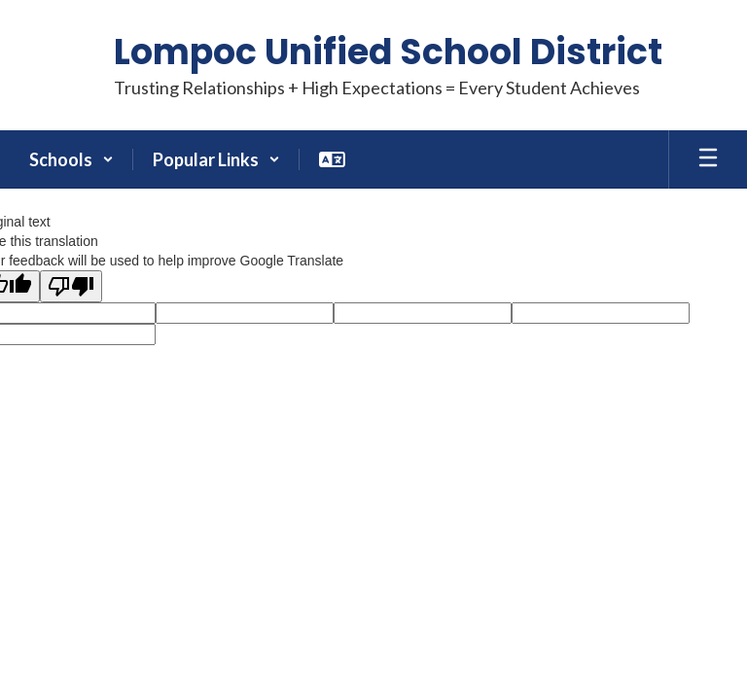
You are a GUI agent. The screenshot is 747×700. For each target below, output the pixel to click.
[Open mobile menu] (708, 159)
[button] (71, 159)
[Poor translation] (71, 286)
